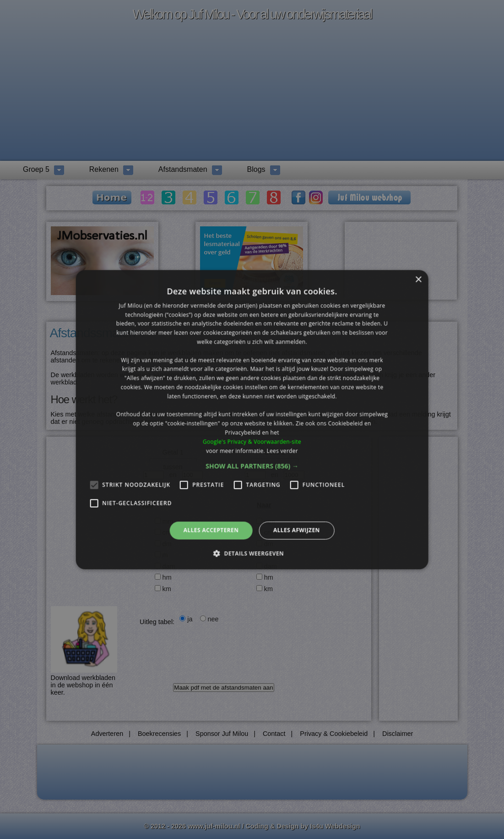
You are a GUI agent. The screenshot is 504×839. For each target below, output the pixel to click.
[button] (252, 466)
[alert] (252, 419)
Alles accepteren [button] (211, 530)
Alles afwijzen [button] (297, 530)
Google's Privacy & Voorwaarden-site (252, 441)
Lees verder (282, 451)
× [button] (418, 280)
